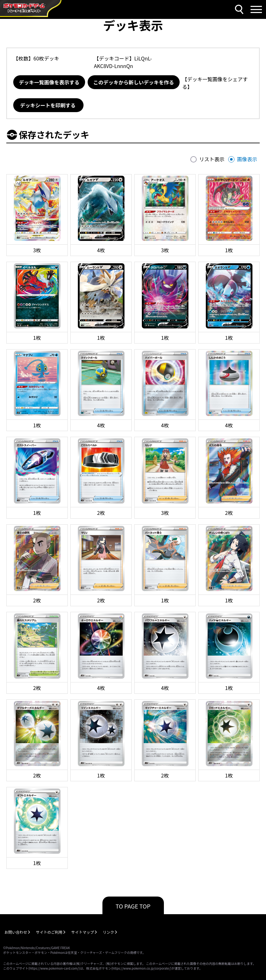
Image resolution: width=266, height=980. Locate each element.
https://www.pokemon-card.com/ (54, 968)
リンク (108, 932)
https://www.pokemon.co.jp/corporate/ (142, 968)
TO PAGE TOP (133, 906)
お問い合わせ (16, 932)
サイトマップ (83, 932)
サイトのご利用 (49, 932)
